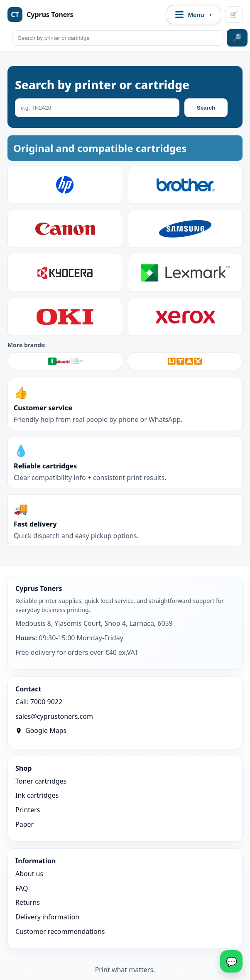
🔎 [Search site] (237, 38)
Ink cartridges (37, 795)
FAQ (22, 888)
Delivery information (47, 917)
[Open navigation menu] (194, 15)
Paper (25, 824)
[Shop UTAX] (185, 361)
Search (206, 108)
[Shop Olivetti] (65, 361)
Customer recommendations (60, 931)
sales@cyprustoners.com (54, 716)
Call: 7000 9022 (39, 702)
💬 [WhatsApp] (232, 961)
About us (29, 874)
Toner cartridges (41, 781)
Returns (28, 902)
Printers (28, 810)
